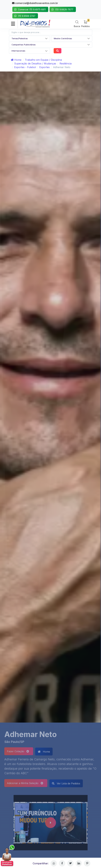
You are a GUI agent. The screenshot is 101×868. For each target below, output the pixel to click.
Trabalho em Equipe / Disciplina (43, 60)
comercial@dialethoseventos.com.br (35, 3)
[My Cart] (86, 24)
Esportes (44, 67)
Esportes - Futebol (25, 67)
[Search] (77, 24)
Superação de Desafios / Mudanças (35, 63)
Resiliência (66, 63)
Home (16, 60)
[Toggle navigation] (13, 24)
